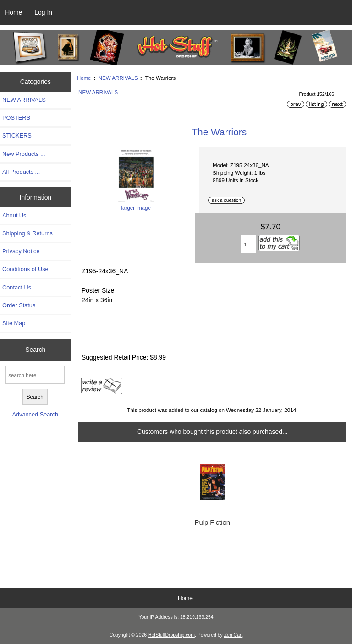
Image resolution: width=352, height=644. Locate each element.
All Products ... (21, 172)
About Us (14, 215)
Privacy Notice (21, 251)
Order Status (19, 305)
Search (35, 350)
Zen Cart (234, 635)
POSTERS (16, 118)
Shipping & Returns (27, 233)
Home (14, 12)
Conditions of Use (25, 269)
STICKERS (17, 136)
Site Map (14, 323)
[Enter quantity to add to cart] (249, 244)
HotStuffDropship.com (171, 635)
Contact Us (17, 287)
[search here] (35, 375)
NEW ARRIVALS (118, 78)
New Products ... (24, 154)
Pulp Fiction (212, 522)
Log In (43, 12)
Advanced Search (35, 414)
